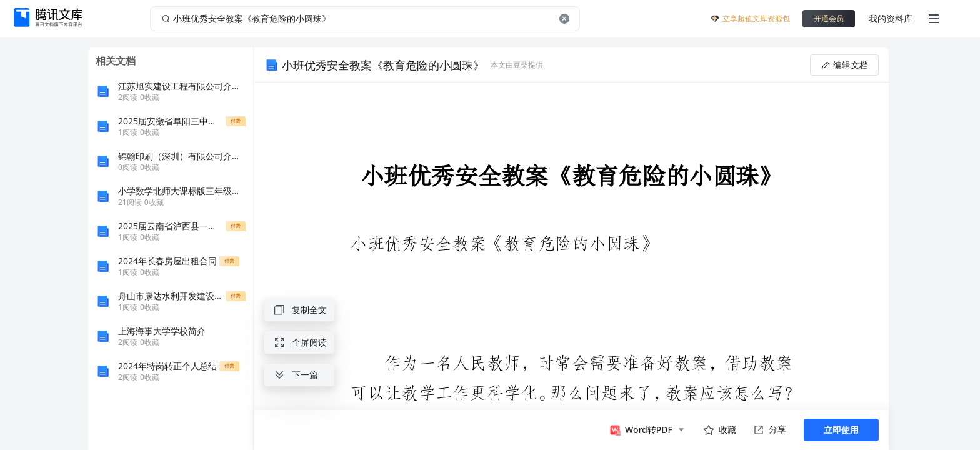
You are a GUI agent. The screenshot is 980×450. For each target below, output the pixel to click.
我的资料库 (891, 18)
